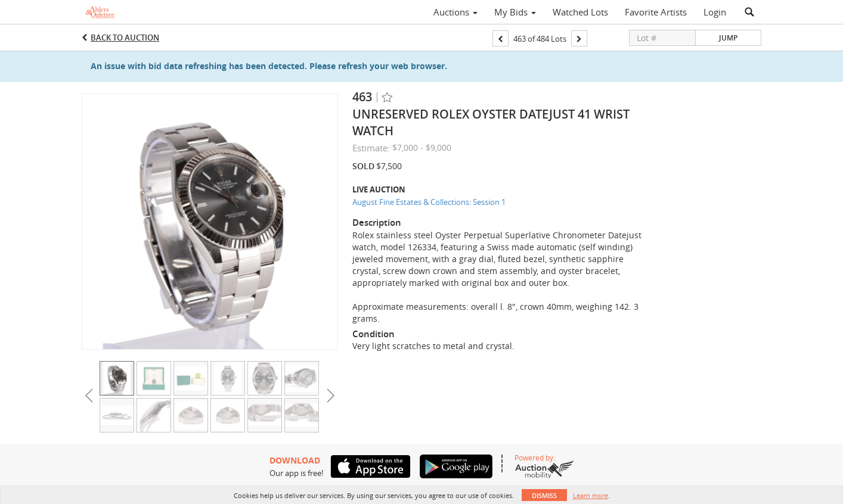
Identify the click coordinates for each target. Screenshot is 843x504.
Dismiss (544, 495)
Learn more (591, 495)
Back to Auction (125, 38)
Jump (728, 38)
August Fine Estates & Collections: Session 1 (429, 202)
